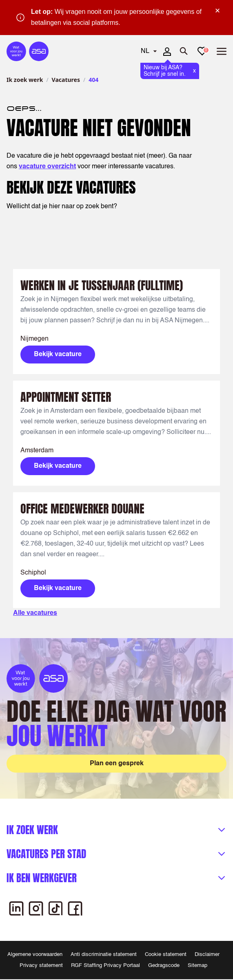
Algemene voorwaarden (35, 955)
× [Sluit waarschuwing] (217, 11)
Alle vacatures (35, 613)
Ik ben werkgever (42, 878)
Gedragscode (164, 966)
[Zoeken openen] (184, 51)
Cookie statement (166, 955)
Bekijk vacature (58, 355)
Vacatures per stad (46, 854)
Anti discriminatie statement (104, 955)
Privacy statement (41, 966)
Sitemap (197, 966)
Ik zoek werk (25, 80)
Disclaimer (207, 955)
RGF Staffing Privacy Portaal (105, 966)
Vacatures (66, 80)
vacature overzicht (47, 167)
